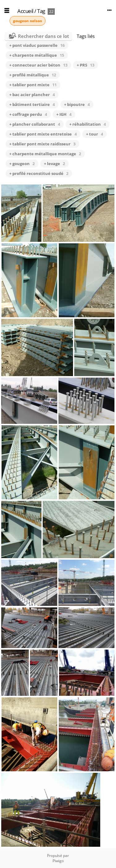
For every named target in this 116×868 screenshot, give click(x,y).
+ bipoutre (77, 104)
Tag (41, 11)
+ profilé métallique (33, 75)
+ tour (95, 134)
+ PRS (86, 65)
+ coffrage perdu (28, 114)
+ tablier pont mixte (33, 85)
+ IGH (64, 114)
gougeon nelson (28, 21)
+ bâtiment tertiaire (32, 104)
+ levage (54, 164)
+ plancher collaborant (35, 124)
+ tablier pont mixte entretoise (43, 134)
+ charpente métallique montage (45, 154)
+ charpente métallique (37, 55)
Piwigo (58, 861)
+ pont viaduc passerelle (37, 45)
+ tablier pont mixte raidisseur (42, 144)
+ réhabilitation (88, 124)
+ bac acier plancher (32, 95)
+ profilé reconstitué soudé (39, 173)
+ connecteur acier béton (38, 65)
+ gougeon (22, 164)
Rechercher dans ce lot (43, 36)
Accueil (25, 11)
